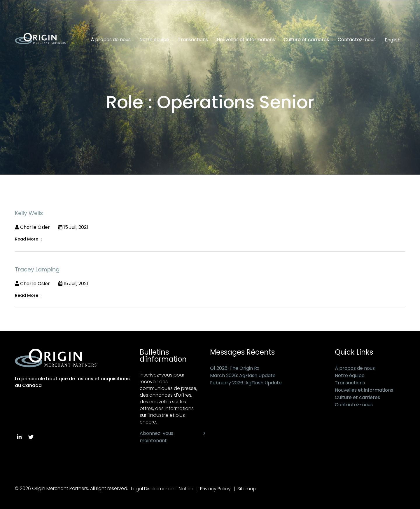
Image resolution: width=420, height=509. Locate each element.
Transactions (193, 40)
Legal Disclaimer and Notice (162, 489)
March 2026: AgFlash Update (243, 375)
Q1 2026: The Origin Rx (235, 368)
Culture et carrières (306, 40)
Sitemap (247, 489)
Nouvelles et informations (246, 40)
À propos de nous (111, 40)
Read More (27, 239)
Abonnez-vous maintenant (156, 437)
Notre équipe (154, 40)
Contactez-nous (357, 40)
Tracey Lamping (37, 270)
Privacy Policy (215, 489)
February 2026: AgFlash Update (246, 383)
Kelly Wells (29, 213)
